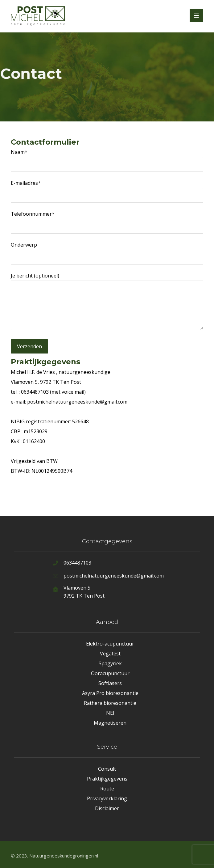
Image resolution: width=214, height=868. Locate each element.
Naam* (107, 160)
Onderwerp (107, 253)
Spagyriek (110, 663)
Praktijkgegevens (107, 779)
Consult (107, 769)
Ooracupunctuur (110, 673)
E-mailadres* (107, 191)
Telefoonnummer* (107, 222)
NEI (110, 713)
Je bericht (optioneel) (107, 303)
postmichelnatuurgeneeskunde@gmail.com (77, 402)
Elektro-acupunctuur (110, 644)
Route (107, 789)
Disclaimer (107, 808)
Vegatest (110, 654)
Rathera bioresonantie (110, 703)
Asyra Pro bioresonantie (110, 693)
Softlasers (110, 683)
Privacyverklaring (107, 798)
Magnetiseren (110, 723)
